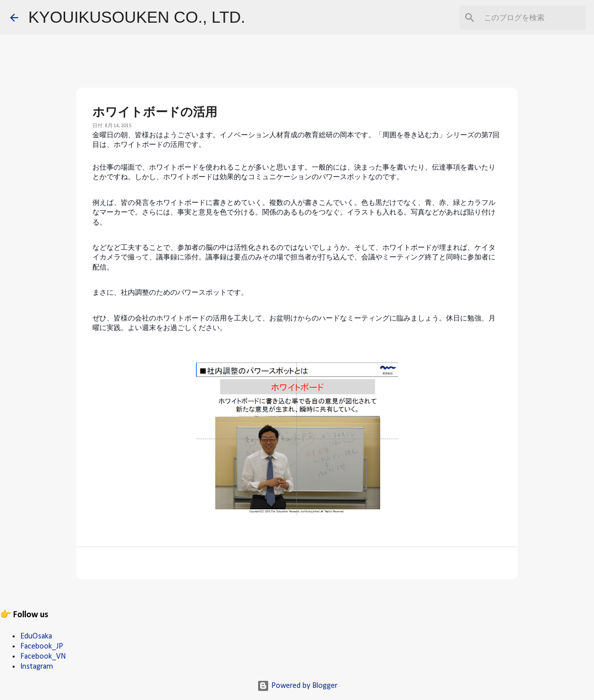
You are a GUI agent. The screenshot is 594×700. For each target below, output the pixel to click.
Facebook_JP (42, 647)
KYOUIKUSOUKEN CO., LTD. (137, 17)
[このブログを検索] (533, 18)
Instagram (37, 667)
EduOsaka (36, 636)
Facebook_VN (43, 657)
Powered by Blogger (297, 686)
